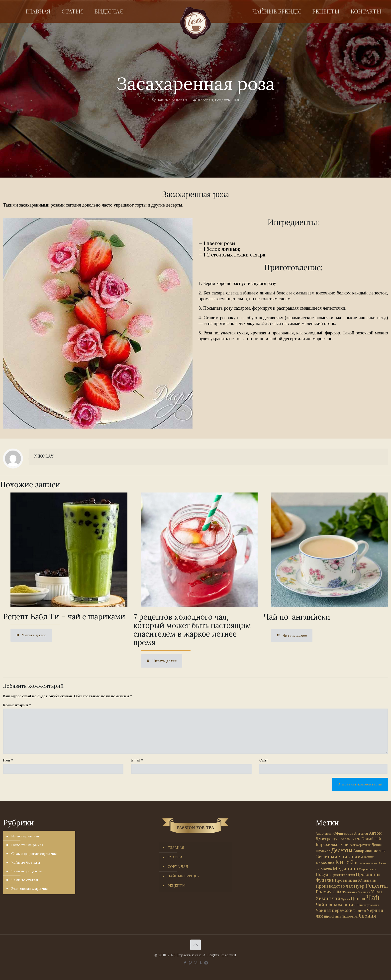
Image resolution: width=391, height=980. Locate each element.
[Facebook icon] (185, 963)
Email (137, 760)
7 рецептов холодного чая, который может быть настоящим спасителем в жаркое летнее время (192, 630)
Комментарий (17, 705)
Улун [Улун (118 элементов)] (377, 892)
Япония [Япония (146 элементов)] (367, 916)
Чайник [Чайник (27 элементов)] (361, 911)
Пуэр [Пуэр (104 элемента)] (359, 886)
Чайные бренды (26, 862)
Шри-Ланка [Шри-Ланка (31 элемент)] (333, 916)
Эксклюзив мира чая (30, 889)
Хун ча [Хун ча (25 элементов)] (345, 899)
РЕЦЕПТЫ (177, 886)
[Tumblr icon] (201, 963)
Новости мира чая (27, 845)
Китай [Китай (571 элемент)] (344, 862)
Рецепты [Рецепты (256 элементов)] (377, 886)
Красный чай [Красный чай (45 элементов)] (366, 863)
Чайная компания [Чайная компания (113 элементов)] (336, 904)
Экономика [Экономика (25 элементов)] (350, 917)
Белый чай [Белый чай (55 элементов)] (371, 839)
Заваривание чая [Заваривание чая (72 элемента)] (369, 851)
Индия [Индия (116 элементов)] (356, 857)
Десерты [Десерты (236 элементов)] (342, 850)
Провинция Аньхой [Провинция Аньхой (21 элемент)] (343, 875)
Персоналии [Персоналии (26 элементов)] (368, 869)
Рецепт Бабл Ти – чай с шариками (64, 617)
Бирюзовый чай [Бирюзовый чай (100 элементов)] (332, 844)
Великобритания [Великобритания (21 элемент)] (360, 845)
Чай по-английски (297, 617)
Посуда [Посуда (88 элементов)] (323, 874)
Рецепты (223, 100)
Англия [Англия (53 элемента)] (361, 833)
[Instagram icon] (196, 963)
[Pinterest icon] (190, 963)
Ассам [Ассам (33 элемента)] (346, 839)
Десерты (205, 100)
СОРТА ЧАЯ (178, 867)
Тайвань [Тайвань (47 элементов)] (350, 892)
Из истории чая (25, 836)
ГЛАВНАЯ (176, 848)
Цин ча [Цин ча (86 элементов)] (358, 899)
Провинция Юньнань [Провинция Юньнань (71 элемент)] (355, 880)
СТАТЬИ (175, 857)
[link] (98, 323)
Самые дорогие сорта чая (34, 854)
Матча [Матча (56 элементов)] (326, 869)
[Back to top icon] (195, 945)
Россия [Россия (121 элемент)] (324, 892)
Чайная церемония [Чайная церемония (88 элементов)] (335, 910)
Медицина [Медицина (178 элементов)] (345, 868)
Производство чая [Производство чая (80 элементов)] (334, 886)
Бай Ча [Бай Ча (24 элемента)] (356, 839)
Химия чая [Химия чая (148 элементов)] (328, 898)
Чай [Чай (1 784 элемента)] (373, 897)
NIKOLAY (44, 456)
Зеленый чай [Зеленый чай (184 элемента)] (332, 856)
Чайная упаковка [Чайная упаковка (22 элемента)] (368, 905)
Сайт (264, 760)
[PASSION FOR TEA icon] (206, 963)
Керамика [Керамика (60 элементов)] (325, 863)
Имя (8, 760)
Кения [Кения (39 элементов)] (369, 857)
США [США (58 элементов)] (337, 892)
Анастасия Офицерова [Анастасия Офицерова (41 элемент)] (334, 834)
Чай (236, 100)
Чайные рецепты (172, 100)
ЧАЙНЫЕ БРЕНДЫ (184, 876)
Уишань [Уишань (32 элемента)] (364, 892)
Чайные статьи (25, 880)
